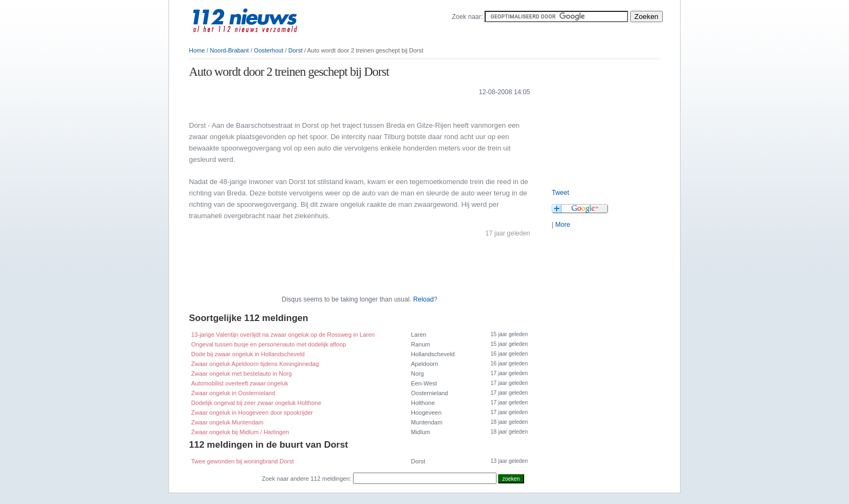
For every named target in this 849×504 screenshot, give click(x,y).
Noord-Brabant (230, 50)
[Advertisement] (316, 107)
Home (197, 50)
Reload (423, 299)
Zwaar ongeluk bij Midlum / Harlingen (240, 432)
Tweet (560, 193)
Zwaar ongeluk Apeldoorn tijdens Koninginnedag (255, 364)
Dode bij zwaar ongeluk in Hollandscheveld (248, 354)
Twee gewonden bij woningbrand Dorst (243, 461)
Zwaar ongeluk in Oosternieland (233, 393)
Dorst (295, 50)
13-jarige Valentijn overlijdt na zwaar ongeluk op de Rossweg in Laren (283, 335)
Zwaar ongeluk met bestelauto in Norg (241, 374)
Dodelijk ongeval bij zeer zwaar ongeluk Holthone (256, 403)
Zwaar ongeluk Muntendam (227, 422)
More (562, 225)
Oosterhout (269, 50)
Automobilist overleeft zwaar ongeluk (240, 383)
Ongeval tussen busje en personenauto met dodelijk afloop (269, 344)
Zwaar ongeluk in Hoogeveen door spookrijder (252, 413)
